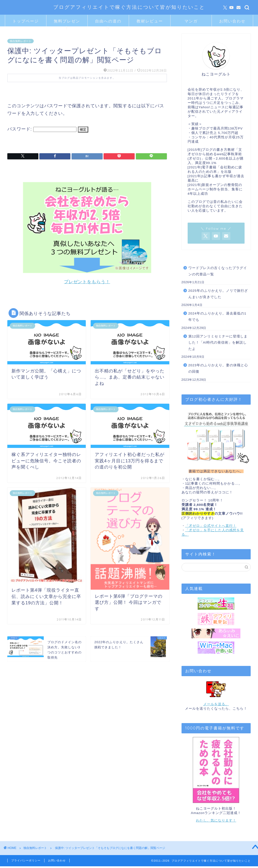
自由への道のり (108, 22)
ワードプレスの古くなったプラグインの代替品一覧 (218, 271)
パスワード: (42, 129)
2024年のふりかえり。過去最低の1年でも (217, 317)
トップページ (26, 21)
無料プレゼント (67, 22)
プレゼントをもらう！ (87, 282)
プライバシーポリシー (26, 860)
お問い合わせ (232, 21)
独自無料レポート (21, 41)
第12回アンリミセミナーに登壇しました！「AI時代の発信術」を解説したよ (218, 343)
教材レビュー (150, 21)
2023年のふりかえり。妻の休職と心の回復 (218, 368)
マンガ (191, 21)
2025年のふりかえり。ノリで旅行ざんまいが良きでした (218, 294)
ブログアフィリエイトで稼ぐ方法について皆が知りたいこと (129, 7)
